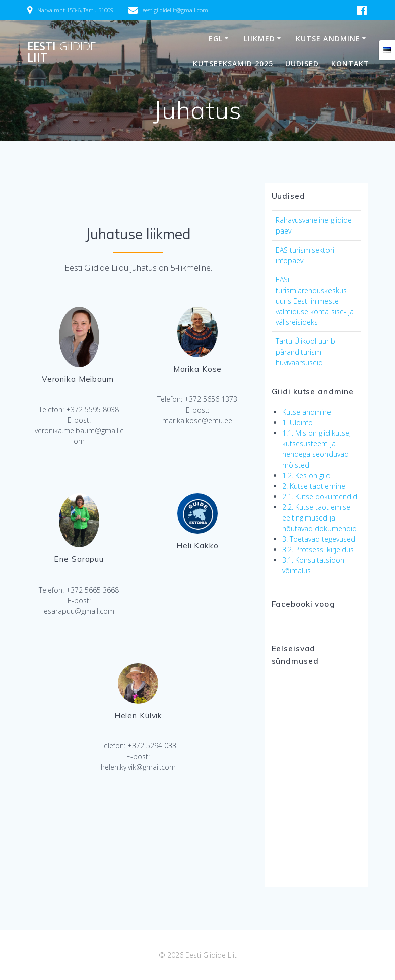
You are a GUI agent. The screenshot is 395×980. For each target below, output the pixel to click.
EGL (216, 39)
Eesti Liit (62, 52)
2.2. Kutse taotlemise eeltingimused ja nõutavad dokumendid (319, 518)
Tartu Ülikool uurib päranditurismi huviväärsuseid (305, 352)
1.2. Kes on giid (306, 475)
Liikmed (259, 39)
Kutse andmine (328, 39)
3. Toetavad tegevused (319, 539)
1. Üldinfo (298, 422)
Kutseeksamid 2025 (233, 63)
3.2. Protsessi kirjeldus (318, 550)
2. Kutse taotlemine (314, 486)
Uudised (302, 63)
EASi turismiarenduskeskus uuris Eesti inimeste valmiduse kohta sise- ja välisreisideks (315, 301)
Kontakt (350, 63)
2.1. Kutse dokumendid (320, 497)
